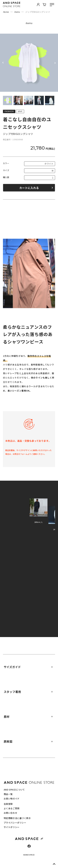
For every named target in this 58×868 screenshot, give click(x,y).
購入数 (6, 177)
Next (55, 63)
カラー (6, 163)
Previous (3, 63)
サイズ (6, 170)
